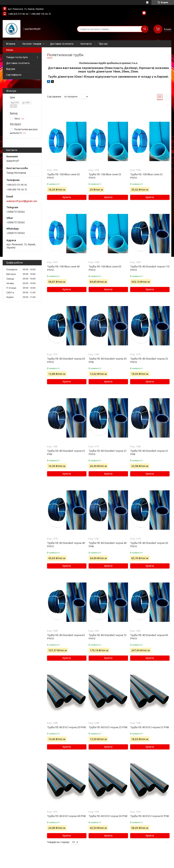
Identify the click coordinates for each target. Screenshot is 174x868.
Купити (67, 197)
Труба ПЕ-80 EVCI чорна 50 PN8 (108, 816)
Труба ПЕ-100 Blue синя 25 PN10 (105, 176)
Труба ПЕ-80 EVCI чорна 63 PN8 (149, 816)
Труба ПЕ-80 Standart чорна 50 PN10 (149, 545)
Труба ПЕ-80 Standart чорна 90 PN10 (149, 637)
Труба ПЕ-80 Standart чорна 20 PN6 (108, 360)
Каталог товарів (32, 44)
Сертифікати (14, 75)
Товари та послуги (17, 57)
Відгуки (11, 69)
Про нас (103, 44)
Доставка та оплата (62, 44)
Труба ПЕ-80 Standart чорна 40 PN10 (66, 545)
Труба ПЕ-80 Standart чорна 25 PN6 (66, 452)
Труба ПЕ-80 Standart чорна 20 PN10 (66, 360)
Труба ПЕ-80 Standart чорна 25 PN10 (149, 360)
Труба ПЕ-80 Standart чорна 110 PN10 (150, 268)
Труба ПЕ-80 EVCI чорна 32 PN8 (149, 727)
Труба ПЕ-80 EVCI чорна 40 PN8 (66, 816)
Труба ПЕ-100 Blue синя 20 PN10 (63, 176)
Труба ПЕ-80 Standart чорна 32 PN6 (149, 452)
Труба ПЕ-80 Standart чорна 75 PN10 (108, 637)
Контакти (86, 44)
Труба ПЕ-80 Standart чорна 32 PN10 (108, 452)
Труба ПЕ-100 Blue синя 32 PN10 (146, 176)
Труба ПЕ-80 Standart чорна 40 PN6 (108, 545)
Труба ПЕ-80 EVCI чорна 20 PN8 (66, 727)
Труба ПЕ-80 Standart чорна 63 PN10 (66, 637)
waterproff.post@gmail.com (22, 201)
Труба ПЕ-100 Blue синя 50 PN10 (105, 268)
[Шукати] (145, 29)
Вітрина (11, 44)
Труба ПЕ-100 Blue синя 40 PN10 (63, 268)
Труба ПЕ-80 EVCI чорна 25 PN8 (108, 727)
